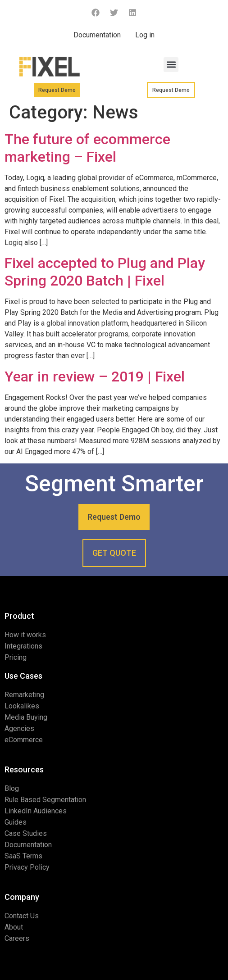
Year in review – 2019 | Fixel (95, 377)
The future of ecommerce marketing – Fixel (87, 148)
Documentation (97, 35)
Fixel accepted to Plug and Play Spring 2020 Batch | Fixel (105, 272)
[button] (171, 65)
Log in (145, 35)
